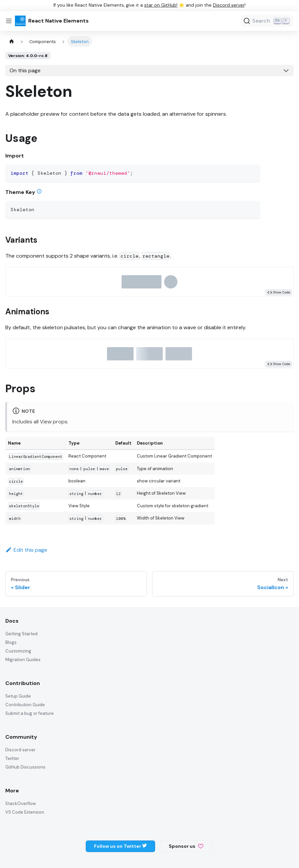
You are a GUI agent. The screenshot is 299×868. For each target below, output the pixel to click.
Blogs (11, 642)
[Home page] (12, 41)
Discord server (229, 5)
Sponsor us (186, 846)
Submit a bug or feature (30, 713)
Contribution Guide (25, 705)
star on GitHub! (161, 5)
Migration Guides (23, 660)
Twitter (12, 758)
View (46, 422)
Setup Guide (18, 696)
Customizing (18, 651)
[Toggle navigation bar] (9, 21)
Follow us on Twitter (120, 846)
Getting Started (21, 634)
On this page (25, 70)
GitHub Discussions (25, 767)
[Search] (267, 21)
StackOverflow (21, 804)
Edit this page (26, 550)
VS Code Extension (25, 812)
